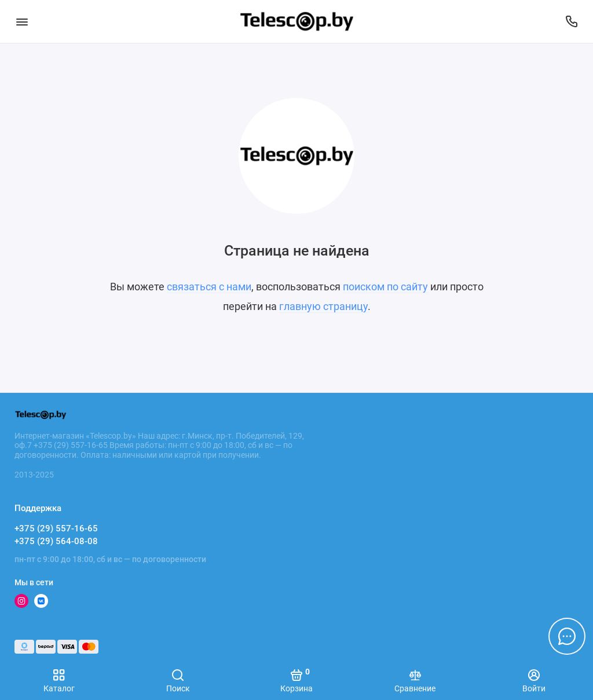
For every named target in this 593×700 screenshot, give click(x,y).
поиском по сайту (385, 287)
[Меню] (22, 21)
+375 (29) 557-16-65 (56, 528)
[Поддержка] (571, 21)
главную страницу (323, 306)
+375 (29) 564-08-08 (56, 541)
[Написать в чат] (567, 636)
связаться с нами (209, 287)
